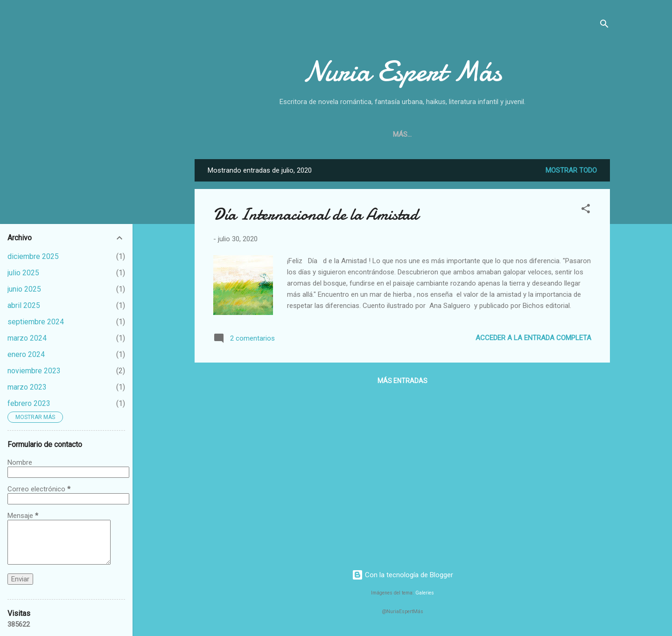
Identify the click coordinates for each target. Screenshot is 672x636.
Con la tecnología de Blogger (402, 575)
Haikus (502, 134)
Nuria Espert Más (402, 71)
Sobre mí (285, 134)
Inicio (243, 134)
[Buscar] (604, 25)
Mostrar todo (571, 170)
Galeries (425, 593)
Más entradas (402, 381)
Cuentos (458, 134)
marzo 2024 (27, 338)
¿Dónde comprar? (348, 134)
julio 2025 (23, 273)
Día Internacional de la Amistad (316, 214)
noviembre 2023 (34, 371)
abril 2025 (24, 305)
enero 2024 (26, 354)
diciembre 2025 (33, 256)
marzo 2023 (27, 387)
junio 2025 (24, 289)
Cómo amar (551, 134)
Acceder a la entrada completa (533, 338)
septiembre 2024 (36, 322)
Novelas (411, 134)
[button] (586, 210)
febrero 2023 (29, 403)
